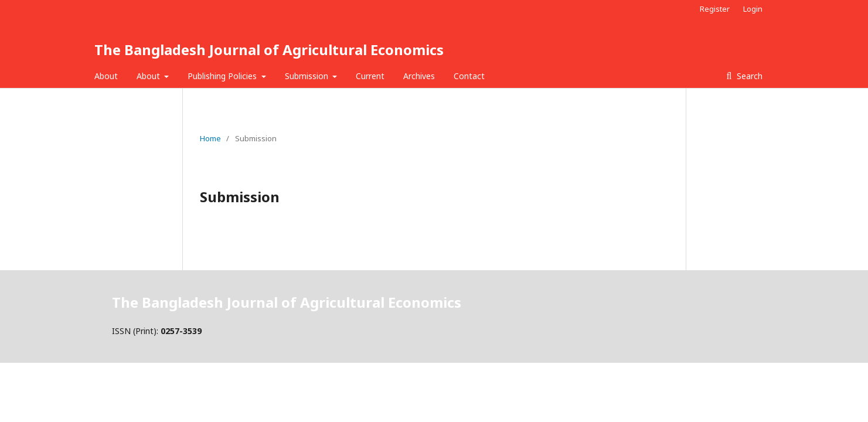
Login (753, 9)
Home (210, 138)
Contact (469, 76)
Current (370, 76)
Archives (419, 76)
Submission (308, 76)
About (106, 76)
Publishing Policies (223, 76)
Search (748, 76)
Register (715, 9)
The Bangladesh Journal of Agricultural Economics (269, 50)
